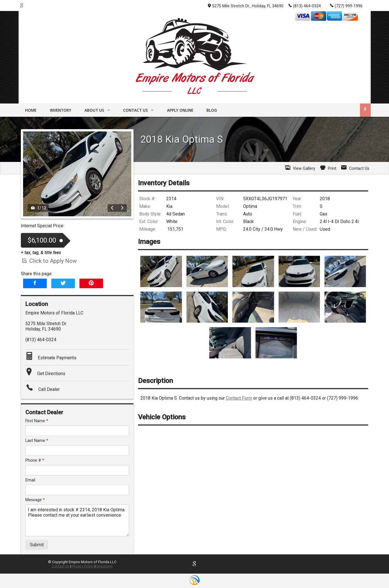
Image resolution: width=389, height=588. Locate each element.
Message (35, 500)
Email (30, 480)
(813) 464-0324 (305, 6)
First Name (37, 421)
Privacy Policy (83, 566)
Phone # (35, 460)
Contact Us (61, 566)
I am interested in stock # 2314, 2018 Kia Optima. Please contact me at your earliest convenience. (77, 520)
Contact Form (239, 398)
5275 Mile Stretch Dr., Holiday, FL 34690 (246, 6)
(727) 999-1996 (346, 6)
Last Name (37, 441)
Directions (105, 566)
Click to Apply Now (49, 261)
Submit (37, 545)
